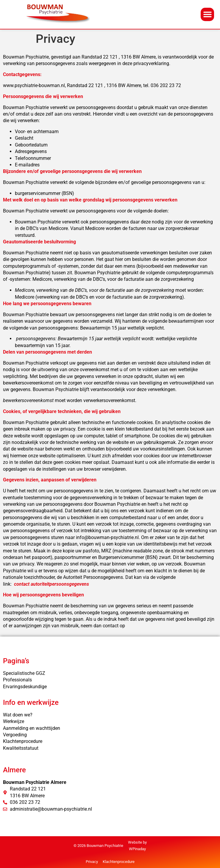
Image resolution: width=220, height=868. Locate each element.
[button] (207, 14)
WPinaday (137, 849)
